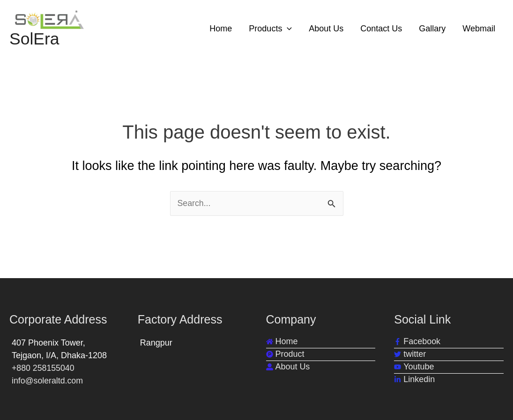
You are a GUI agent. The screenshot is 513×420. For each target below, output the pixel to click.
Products (270, 29)
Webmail (479, 29)
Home (221, 29)
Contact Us (381, 29)
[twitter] (410, 354)
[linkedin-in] (414, 379)
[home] (282, 342)
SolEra (35, 39)
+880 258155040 (44, 368)
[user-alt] (288, 367)
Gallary (432, 29)
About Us (326, 29)
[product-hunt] (285, 354)
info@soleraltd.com (48, 381)
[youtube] (414, 367)
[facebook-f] (417, 342)
